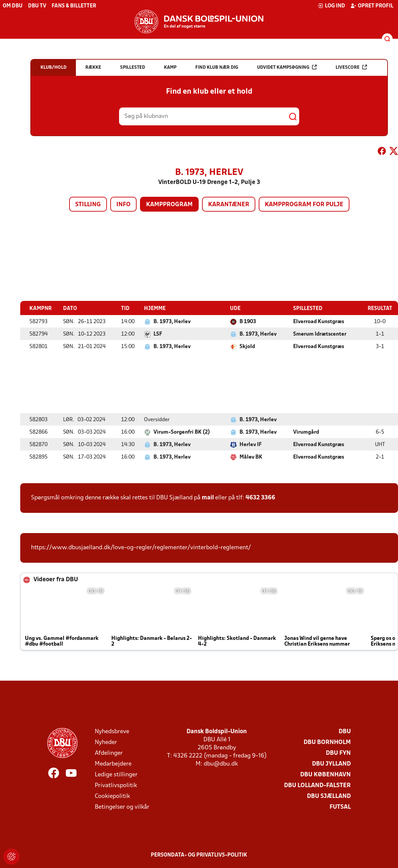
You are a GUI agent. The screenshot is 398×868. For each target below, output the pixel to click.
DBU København (325, 774)
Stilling (88, 205)
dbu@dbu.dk (221, 764)
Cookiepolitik (112, 796)
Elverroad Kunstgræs (319, 321)
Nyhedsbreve (112, 731)
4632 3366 (260, 498)
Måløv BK (251, 457)
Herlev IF (251, 444)
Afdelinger (109, 753)
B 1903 (248, 321)
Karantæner (229, 205)
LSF (158, 334)
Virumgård (306, 432)
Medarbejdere (113, 764)
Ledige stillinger (116, 774)
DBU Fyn (338, 753)
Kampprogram (169, 205)
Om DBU (13, 6)
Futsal (340, 807)
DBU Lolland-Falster (317, 785)
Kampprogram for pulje (304, 205)
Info (123, 205)
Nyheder (106, 742)
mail (208, 498)
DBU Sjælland (329, 796)
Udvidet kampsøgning (287, 67)
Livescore (351, 67)
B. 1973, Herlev (172, 321)
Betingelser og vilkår (122, 807)
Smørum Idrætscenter (320, 334)
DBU (345, 731)
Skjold (247, 346)
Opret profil (372, 6)
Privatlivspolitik (116, 785)
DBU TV (37, 6)
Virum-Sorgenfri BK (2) (182, 432)
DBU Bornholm (327, 742)
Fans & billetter (74, 6)
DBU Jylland (331, 764)
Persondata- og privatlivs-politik (199, 855)
